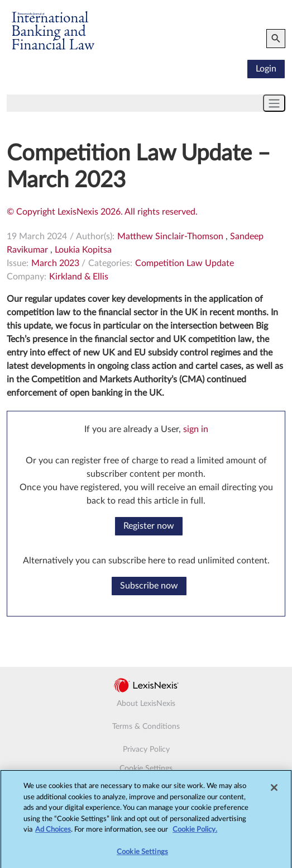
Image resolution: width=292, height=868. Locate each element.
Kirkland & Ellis (79, 277)
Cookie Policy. (195, 833)
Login (266, 69)
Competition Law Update (185, 263)
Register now (149, 526)
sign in (196, 429)
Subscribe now (149, 586)
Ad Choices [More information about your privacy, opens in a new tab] (53, 833)
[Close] (274, 791)
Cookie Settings (146, 769)
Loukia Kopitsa (83, 250)
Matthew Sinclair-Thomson (170, 236)
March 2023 (55, 263)
